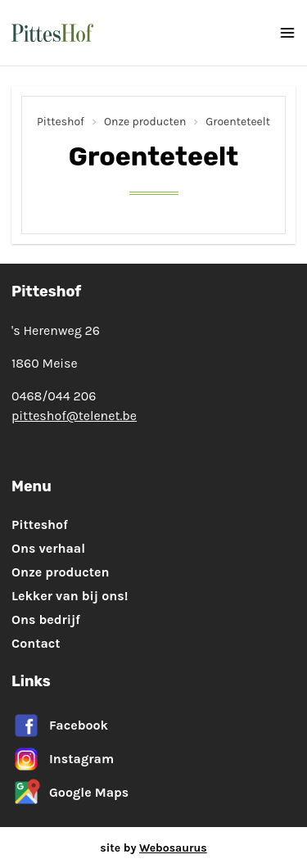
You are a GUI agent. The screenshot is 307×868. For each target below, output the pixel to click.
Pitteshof (61, 122)
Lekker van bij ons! (70, 596)
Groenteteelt (238, 122)
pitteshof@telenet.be (74, 416)
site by (153, 848)
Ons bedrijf (46, 619)
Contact (36, 643)
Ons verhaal (48, 548)
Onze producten (145, 122)
